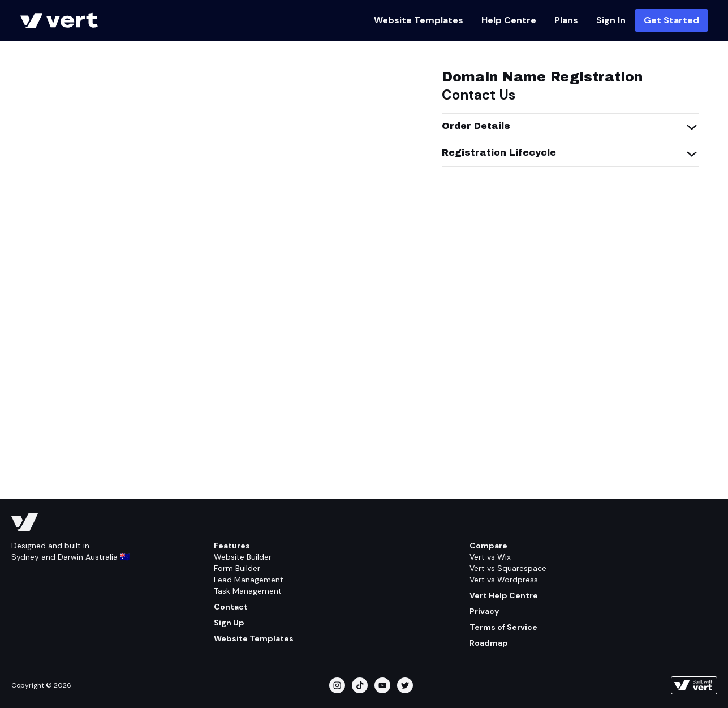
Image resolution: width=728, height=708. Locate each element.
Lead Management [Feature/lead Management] (249, 580)
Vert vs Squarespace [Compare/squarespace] (508, 568)
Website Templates (419, 20)
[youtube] (382, 685)
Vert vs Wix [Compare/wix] (490, 557)
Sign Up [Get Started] (229, 623)
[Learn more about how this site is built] (694, 685)
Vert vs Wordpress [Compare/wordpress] (504, 580)
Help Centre (509, 20)
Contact (231, 607)
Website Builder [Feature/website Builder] (243, 557)
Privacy (484, 611)
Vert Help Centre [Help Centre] (504, 595)
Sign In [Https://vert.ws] (611, 20)
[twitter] (405, 685)
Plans (566, 20)
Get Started (671, 20)
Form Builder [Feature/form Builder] (237, 568)
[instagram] (337, 685)
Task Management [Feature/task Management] (248, 591)
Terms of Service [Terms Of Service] (503, 627)
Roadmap (489, 643)
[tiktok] (360, 685)
